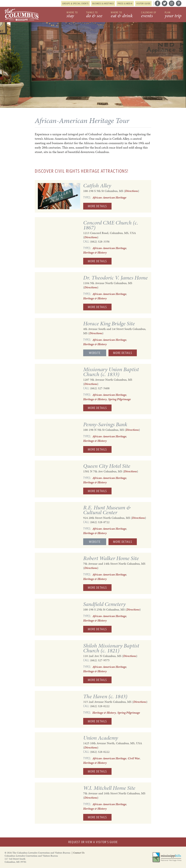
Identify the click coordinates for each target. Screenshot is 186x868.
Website (95, 353)
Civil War (134, 758)
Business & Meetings (103, 4)
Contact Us (79, 853)
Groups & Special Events (75, 4)
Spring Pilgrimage (119, 399)
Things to (94, 15)
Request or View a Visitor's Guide (93, 842)
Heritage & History (95, 252)
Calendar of (149, 15)
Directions (132, 191)
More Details (97, 206)
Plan (173, 15)
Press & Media (125, 4)
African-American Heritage (109, 197)
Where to (72, 15)
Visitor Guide (143, 4)
